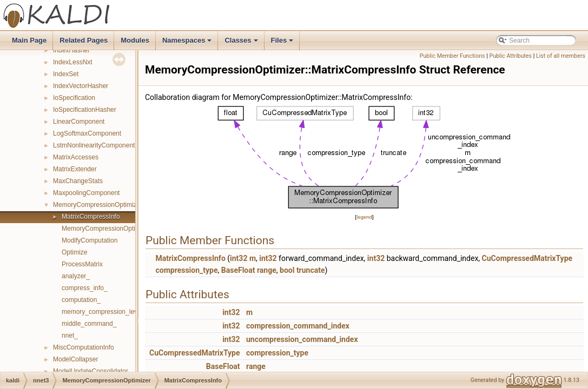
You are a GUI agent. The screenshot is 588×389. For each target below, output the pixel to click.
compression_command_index (298, 326)
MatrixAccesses (76, 157)
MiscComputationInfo (84, 347)
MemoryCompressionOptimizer (98, 205)
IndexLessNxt (73, 62)
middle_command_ (89, 324)
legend (364, 217)
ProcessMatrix (82, 264)
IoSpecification (74, 98)
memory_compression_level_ (104, 312)
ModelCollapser (75, 359)
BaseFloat (238, 270)
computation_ (81, 300)
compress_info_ (85, 288)
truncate (311, 270)
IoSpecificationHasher (85, 110)
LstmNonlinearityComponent (94, 145)
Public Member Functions (452, 56)
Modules (135, 40)
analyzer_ (76, 276)
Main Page (29, 40)
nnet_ (70, 336)
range (267, 270)
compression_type (186, 270)
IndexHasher (71, 50)
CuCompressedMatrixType (527, 258)
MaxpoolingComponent (86, 193)
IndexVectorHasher (81, 86)
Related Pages (84, 40)
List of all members (561, 56)
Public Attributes (510, 56)
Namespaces (188, 43)
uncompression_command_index (302, 339)
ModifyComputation (90, 240)
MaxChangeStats (78, 181)
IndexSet (66, 74)
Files (283, 43)
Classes (242, 43)
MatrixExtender (75, 169)
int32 (239, 258)
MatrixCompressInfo (91, 217)
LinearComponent (79, 122)
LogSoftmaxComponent (87, 133)
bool (287, 270)
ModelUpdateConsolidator (91, 371)
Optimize (74, 252)
